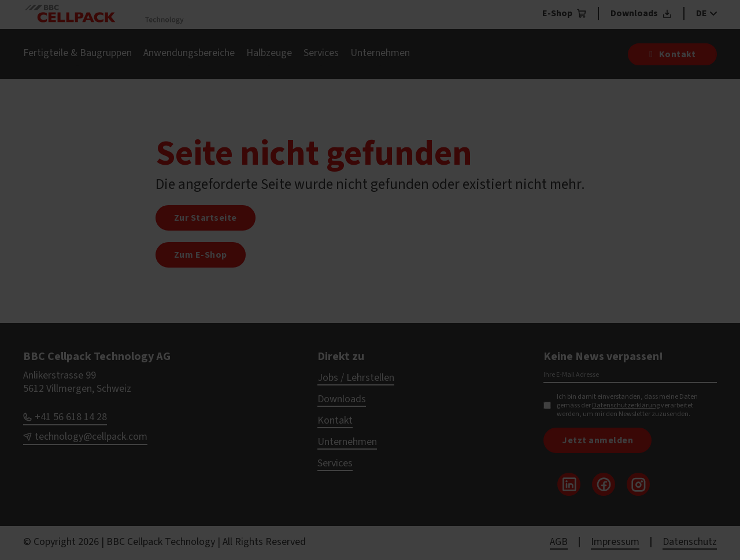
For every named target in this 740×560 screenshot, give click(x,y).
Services (321, 53)
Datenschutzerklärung (626, 405)
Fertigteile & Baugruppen (77, 53)
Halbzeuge (269, 53)
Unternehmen (380, 53)
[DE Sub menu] (712, 13)
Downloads (342, 399)
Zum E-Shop (201, 255)
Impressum (615, 542)
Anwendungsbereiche (189, 53)
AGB (559, 542)
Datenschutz (690, 542)
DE (702, 13)
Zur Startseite (206, 218)
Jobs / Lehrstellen (356, 378)
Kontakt (335, 420)
